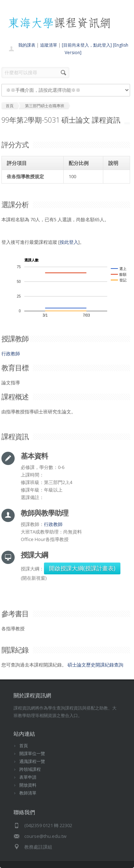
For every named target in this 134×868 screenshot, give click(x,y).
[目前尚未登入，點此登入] (87, 45)
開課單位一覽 (32, 753)
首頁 (24, 746)
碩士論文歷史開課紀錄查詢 (95, 665)
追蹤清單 (49, 45)
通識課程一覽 (32, 761)
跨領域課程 (30, 769)
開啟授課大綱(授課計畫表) (82, 568)
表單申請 (28, 777)
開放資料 (28, 785)
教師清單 (28, 793)
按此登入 (69, 242)
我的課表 (27, 45)
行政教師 (11, 354)
